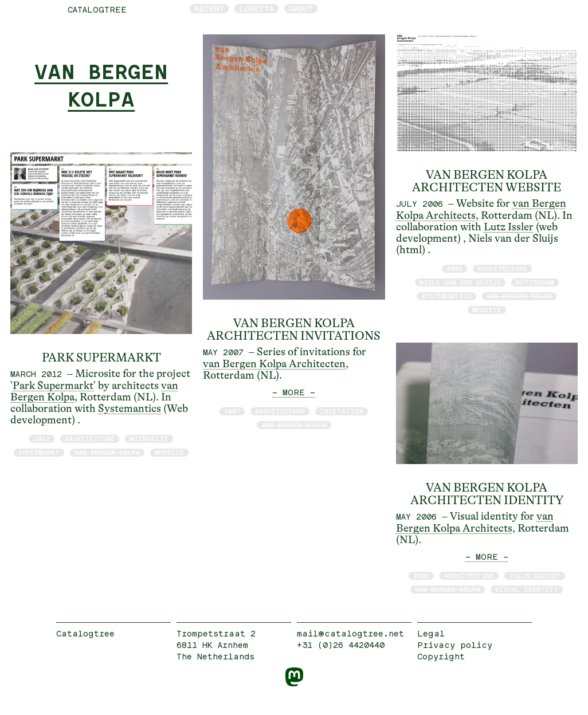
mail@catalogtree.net (350, 633)
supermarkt (39, 452)
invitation (342, 411)
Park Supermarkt (53, 386)
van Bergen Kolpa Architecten (274, 364)
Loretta (256, 9)
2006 (454, 268)
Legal (431, 633)
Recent (209, 9)
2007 (232, 411)
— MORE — (294, 392)
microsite (149, 439)
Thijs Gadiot (535, 575)
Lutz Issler (509, 227)
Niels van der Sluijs (460, 282)
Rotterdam (535, 282)
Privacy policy (455, 645)
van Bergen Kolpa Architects (475, 522)
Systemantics (130, 408)
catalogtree (97, 9)
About (301, 9)
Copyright (441, 656)
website (169, 452)
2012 (42, 439)
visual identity (527, 589)
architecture (90, 439)
